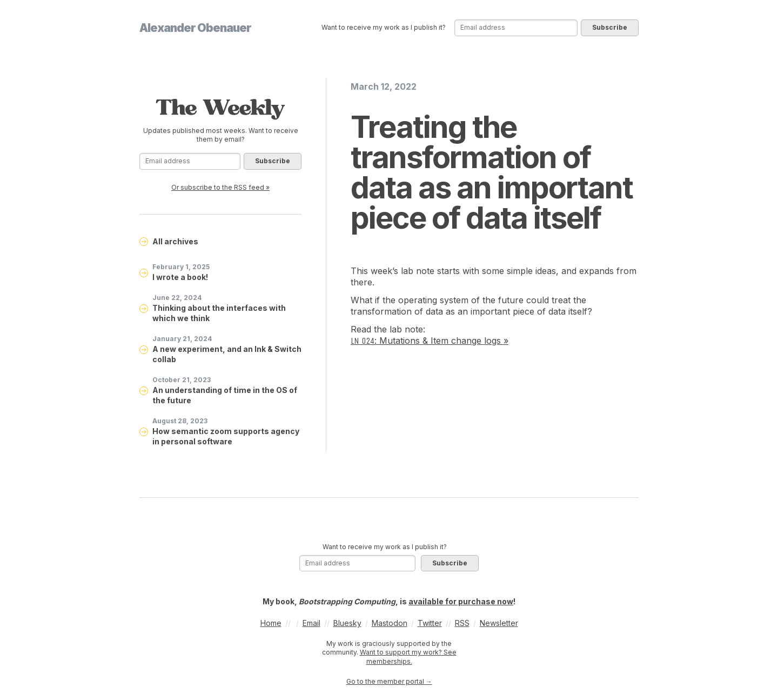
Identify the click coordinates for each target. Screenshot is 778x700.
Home (271, 623)
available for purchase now (461, 601)
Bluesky (347, 623)
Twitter (430, 623)
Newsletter (499, 623)
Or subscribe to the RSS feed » (220, 187)
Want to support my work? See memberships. (408, 657)
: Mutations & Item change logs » (430, 341)
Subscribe (610, 27)
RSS (462, 623)
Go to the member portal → (389, 681)
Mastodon (390, 623)
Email (311, 623)
